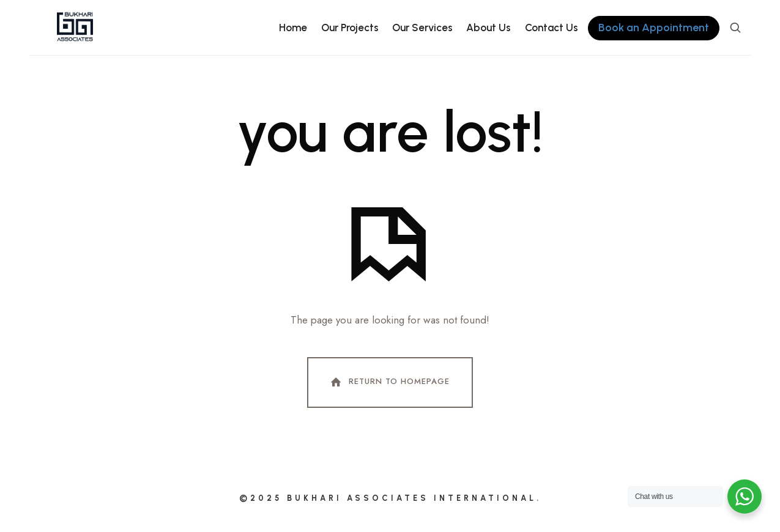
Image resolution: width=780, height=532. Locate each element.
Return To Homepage (389, 382)
